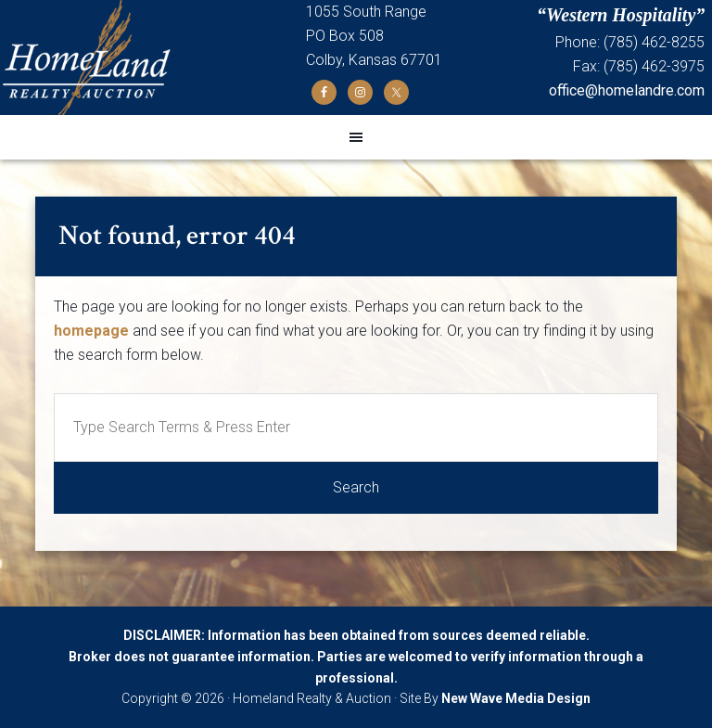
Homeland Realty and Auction (153, 57)
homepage (91, 331)
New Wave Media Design (516, 698)
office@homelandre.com (627, 90)
